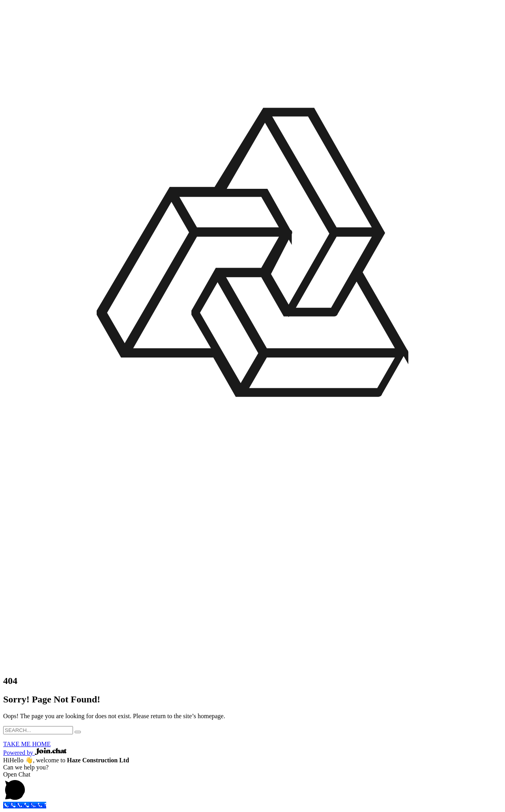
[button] (252, 786)
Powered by (35, 753)
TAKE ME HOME (27, 744)
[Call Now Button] (25, 805)
